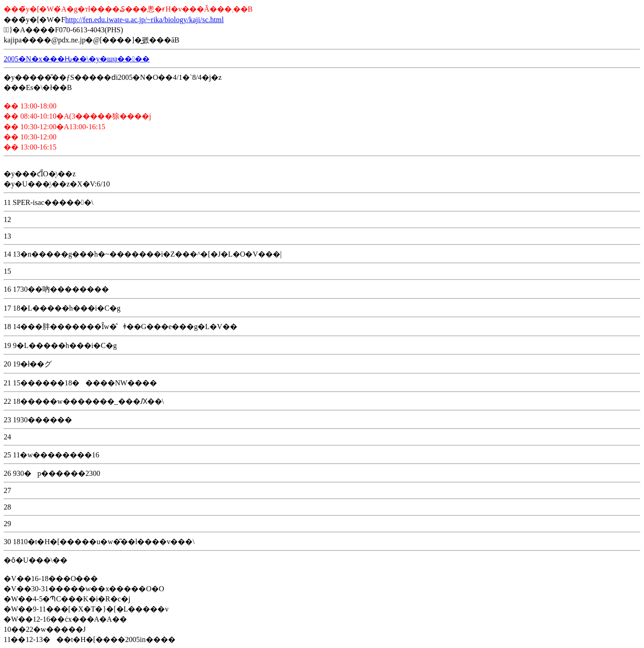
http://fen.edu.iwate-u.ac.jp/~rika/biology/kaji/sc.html (144, 20)
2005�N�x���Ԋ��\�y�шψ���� (77, 59)
